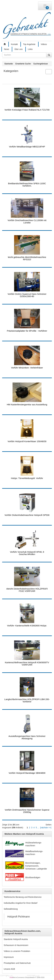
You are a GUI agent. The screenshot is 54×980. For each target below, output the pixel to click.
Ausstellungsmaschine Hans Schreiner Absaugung (27, 737)
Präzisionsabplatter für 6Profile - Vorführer (27, 331)
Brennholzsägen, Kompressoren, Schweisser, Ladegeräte (36, 866)
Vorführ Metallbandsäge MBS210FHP (27, 147)
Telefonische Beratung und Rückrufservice (23, 897)
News (7, 49)
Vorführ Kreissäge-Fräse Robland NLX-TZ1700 (27, 110)
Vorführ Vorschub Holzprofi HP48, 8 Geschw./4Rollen (27, 553)
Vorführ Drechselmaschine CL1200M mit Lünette (27, 222)
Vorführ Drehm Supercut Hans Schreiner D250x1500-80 (27, 295)
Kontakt (14, 44)
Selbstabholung (11, 909)
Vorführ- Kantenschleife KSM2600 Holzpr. (27, 626)
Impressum (9, 957)
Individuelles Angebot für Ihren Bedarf (21, 903)
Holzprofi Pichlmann (19, 917)
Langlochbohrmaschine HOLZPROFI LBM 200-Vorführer (27, 700)
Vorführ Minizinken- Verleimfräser (27, 368)
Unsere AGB (9, 969)
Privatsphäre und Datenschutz (17, 963)
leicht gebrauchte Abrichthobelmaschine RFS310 (27, 258)
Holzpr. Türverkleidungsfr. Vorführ (27, 478)
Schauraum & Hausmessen (16, 945)
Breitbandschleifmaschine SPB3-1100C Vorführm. (27, 185)
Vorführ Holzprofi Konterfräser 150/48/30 (27, 441)
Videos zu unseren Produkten (17, 951)
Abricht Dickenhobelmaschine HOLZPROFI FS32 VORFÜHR (27, 590)
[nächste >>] (46, 828)
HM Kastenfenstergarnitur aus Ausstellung (27, 404)
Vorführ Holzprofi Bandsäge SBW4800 (27, 773)
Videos (44, 44)
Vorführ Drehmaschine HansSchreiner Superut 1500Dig (27, 811)
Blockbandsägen (33, 877)
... (38, 828)
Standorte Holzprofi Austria (16, 939)
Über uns (19, 49)
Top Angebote (29, 44)
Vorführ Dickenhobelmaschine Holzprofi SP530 (27, 515)
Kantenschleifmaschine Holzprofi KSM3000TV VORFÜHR (27, 664)
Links (30, 49)
